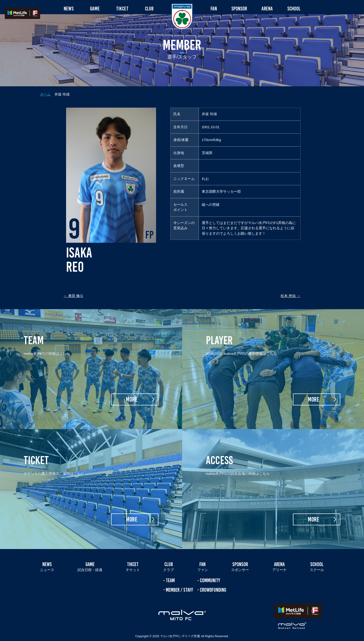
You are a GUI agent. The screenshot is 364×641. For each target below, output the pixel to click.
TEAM (170, 571)
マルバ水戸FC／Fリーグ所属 (180, 627)
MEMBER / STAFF (180, 580)
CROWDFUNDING (213, 580)
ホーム (45, 85)
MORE (132, 390)
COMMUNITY (210, 571)
